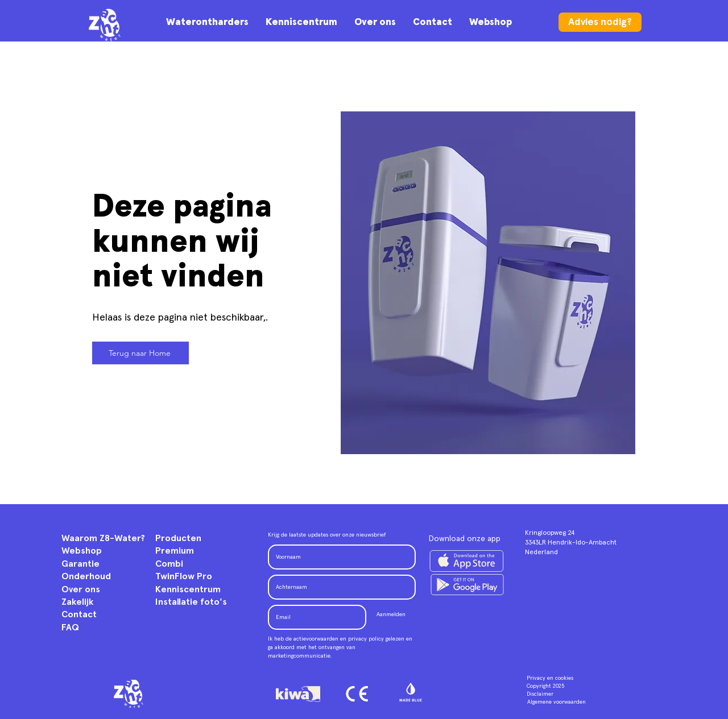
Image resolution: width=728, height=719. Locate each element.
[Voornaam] (338, 557)
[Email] (314, 617)
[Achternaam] (338, 587)
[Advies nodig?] (600, 22)
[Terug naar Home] (140, 353)
